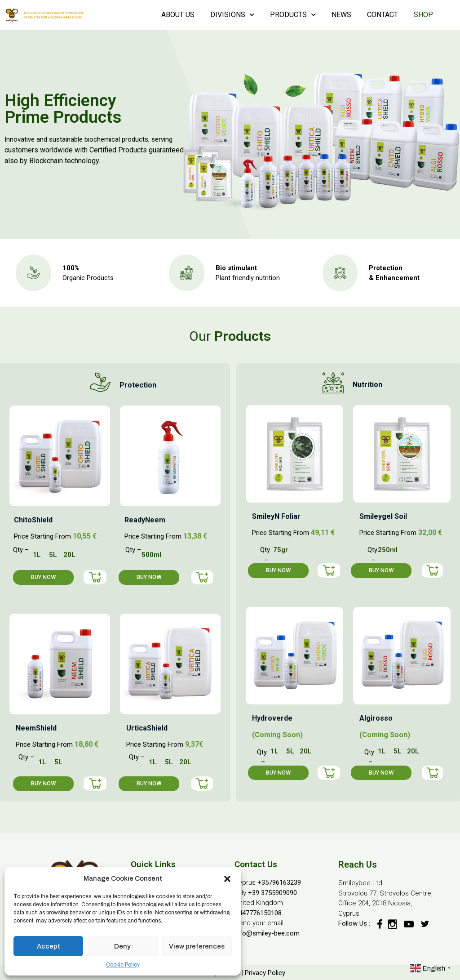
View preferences (197, 946)
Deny (122, 946)
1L (37, 555)
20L (69, 555)
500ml (151, 555)
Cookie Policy (123, 965)
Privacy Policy (265, 973)
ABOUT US (178, 15)
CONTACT (383, 15)
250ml (388, 550)
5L (53, 555)
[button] (227, 878)
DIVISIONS (232, 15)
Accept (49, 946)
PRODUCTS (293, 15)
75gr (281, 550)
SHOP (423, 15)
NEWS (341, 15)
